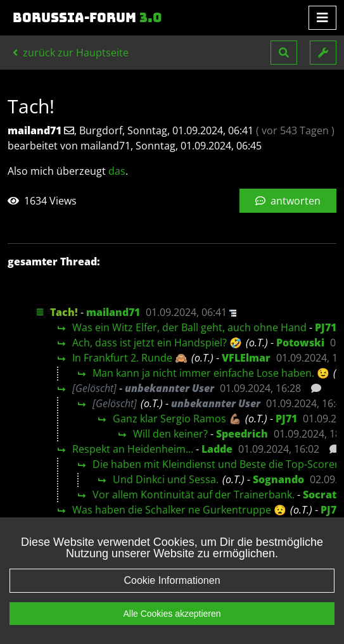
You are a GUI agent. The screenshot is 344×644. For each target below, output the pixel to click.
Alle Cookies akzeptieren (172, 614)
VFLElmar (246, 358)
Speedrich (242, 434)
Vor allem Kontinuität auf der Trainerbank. (194, 495)
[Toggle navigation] (322, 18)
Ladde (217, 449)
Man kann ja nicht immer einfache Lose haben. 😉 (211, 373)
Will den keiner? (170, 434)
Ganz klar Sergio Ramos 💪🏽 (177, 419)
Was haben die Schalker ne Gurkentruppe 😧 (179, 510)
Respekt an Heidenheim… (133, 449)
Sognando (278, 479)
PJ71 (326, 327)
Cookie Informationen (172, 580)
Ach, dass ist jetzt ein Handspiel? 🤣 (157, 343)
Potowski (300, 343)
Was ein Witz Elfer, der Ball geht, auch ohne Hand (189, 327)
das (117, 171)
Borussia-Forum (87, 18)
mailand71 (113, 312)
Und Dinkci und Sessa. (166, 479)
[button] (284, 53)
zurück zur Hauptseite (71, 53)
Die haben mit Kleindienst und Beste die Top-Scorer (216, 464)
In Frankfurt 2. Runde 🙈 (130, 358)
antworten (288, 201)
